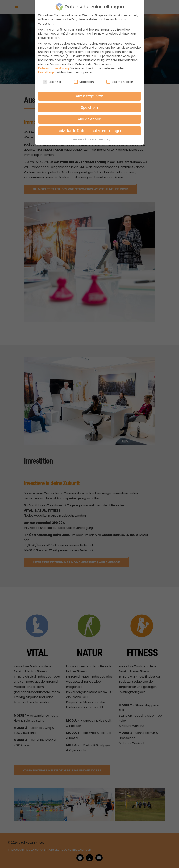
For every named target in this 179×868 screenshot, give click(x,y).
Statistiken (84, 78)
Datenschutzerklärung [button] (98, 136)
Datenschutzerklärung (54, 65)
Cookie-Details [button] (77, 136)
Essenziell (52, 78)
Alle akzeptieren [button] (89, 92)
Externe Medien (120, 78)
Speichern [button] (89, 104)
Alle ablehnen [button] (89, 116)
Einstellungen (47, 69)
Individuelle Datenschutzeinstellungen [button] (90, 127)
